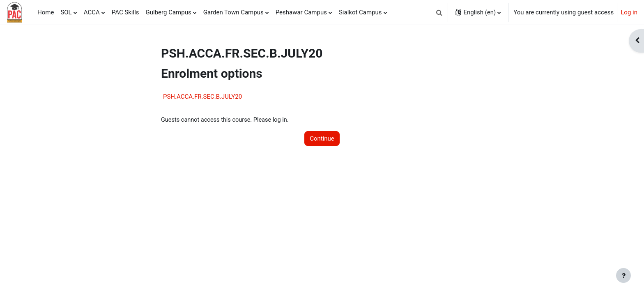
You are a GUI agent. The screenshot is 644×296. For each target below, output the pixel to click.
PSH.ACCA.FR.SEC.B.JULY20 (202, 97)
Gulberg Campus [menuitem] (169, 12)
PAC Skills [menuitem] (125, 12)
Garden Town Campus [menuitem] (233, 12)
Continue (322, 139)
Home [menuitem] (46, 12)
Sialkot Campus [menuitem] (360, 12)
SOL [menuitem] (66, 12)
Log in (629, 12)
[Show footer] (623, 275)
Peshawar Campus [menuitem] (301, 12)
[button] (439, 12)
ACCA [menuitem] (92, 12)
